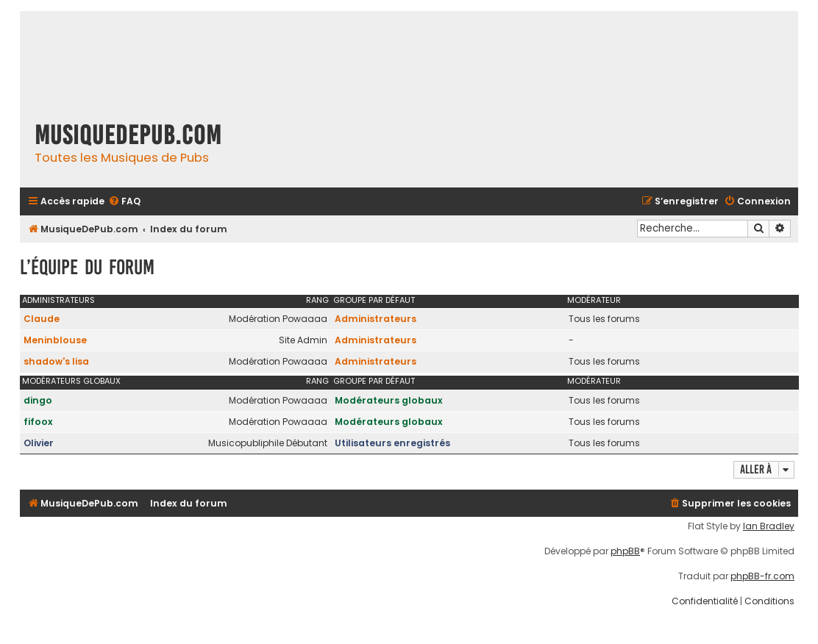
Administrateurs (58, 300)
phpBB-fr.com (762, 576)
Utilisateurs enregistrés (392, 443)
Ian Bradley (769, 526)
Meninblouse (55, 340)
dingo (38, 400)
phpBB (625, 551)
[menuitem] (124, 202)
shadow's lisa (56, 361)
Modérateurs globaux (71, 381)
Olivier (39, 443)
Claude (42, 319)
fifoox (38, 422)
